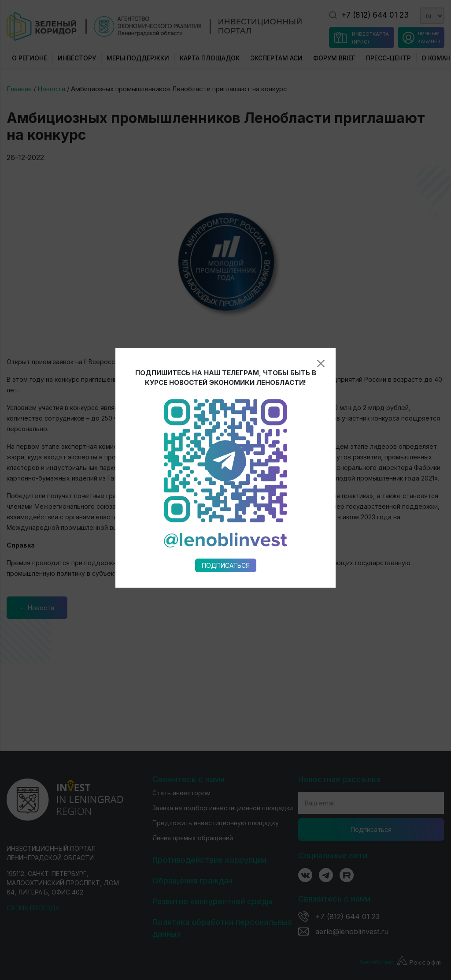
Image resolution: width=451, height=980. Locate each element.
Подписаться (226, 428)
